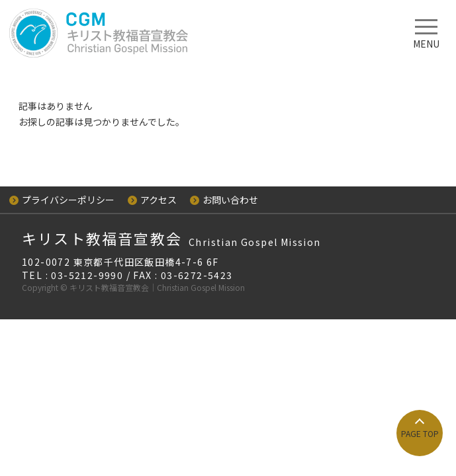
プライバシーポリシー (62, 200)
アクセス (152, 200)
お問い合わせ (224, 200)
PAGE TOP (420, 433)
